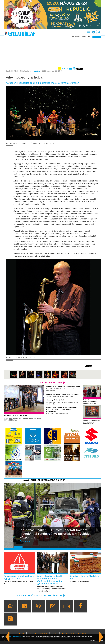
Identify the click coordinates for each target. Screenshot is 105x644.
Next (99, 541)
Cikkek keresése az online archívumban (39, 598)
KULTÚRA (37, 71)
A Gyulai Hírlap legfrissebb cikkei (42, 482)
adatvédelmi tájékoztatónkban (14, 636)
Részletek (92, 641)
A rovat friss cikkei (51, 382)
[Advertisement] (53, 52)
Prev (17, 541)
